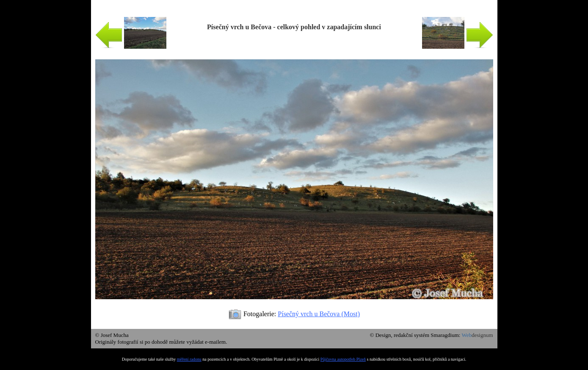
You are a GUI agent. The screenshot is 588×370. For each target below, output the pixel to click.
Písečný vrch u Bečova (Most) (319, 314)
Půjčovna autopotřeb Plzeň (343, 359)
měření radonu (189, 359)
